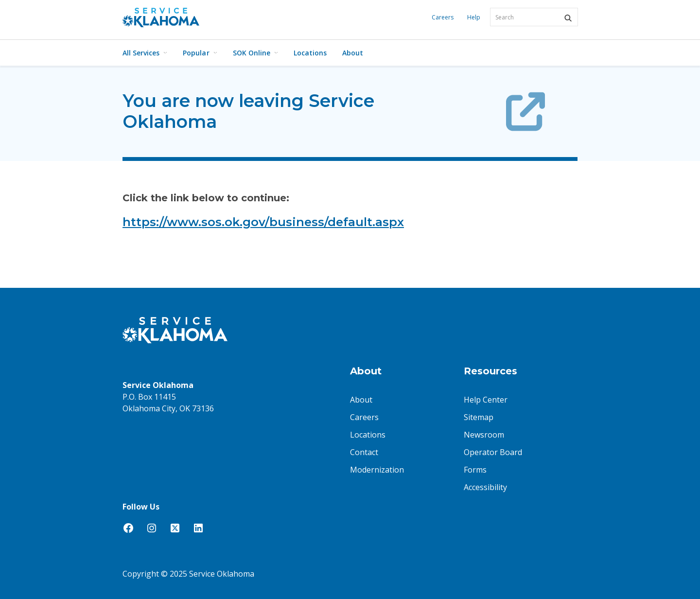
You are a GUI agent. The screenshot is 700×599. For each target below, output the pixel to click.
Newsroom (484, 435)
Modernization (377, 470)
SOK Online (255, 53)
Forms (475, 470)
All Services (145, 53)
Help (474, 17)
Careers (443, 17)
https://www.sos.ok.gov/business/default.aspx (263, 222)
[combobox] (534, 17)
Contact (364, 452)
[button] (568, 18)
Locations (310, 53)
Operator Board (493, 452)
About (353, 53)
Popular (200, 53)
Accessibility (485, 487)
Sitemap (479, 417)
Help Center (486, 400)
